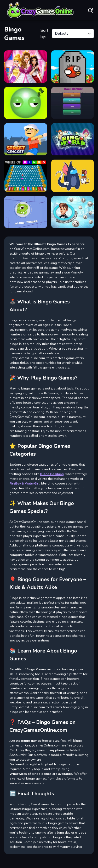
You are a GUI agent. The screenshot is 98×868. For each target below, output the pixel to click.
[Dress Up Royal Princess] (26, 67)
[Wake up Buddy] (26, 103)
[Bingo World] (73, 139)
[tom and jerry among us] (73, 176)
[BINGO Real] (73, 103)
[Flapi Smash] (73, 67)
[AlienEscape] (26, 212)
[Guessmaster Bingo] (73, 212)
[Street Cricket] (26, 139)
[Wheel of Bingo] (26, 176)
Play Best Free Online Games (41, 10)
